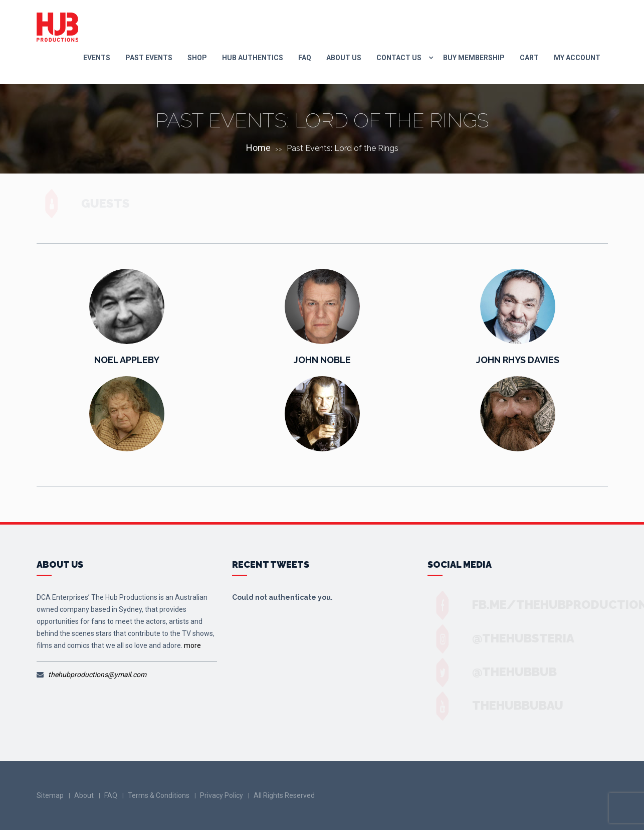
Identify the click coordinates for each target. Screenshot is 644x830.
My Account (577, 58)
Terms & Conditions (159, 795)
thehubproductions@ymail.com (97, 675)
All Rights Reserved (284, 795)
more (192, 645)
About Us (344, 58)
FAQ (305, 58)
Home (258, 148)
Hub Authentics (253, 58)
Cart (529, 58)
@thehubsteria (514, 638)
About (84, 795)
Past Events (149, 58)
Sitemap (50, 795)
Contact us (399, 58)
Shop (197, 58)
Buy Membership (474, 58)
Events (97, 58)
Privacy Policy (222, 795)
